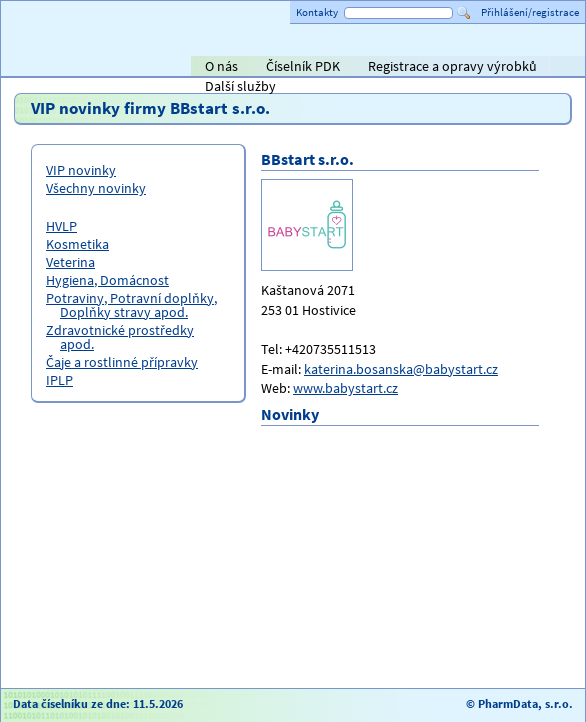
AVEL (255, 68)
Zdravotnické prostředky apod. (120, 337)
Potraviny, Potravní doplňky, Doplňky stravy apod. (131, 305)
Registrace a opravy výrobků (452, 66)
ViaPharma (435, 68)
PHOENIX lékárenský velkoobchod (547, 68)
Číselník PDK (303, 66)
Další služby (240, 86)
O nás (221, 66)
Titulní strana (49, 66)
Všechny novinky (96, 188)
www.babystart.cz (345, 388)
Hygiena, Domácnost (107, 280)
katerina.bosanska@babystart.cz (401, 369)
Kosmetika (77, 244)
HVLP (61, 226)
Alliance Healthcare (354, 68)
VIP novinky (81, 170)
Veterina (70, 262)
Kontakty (317, 12)
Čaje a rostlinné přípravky (122, 362)
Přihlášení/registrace (530, 12)
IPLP (59, 380)
